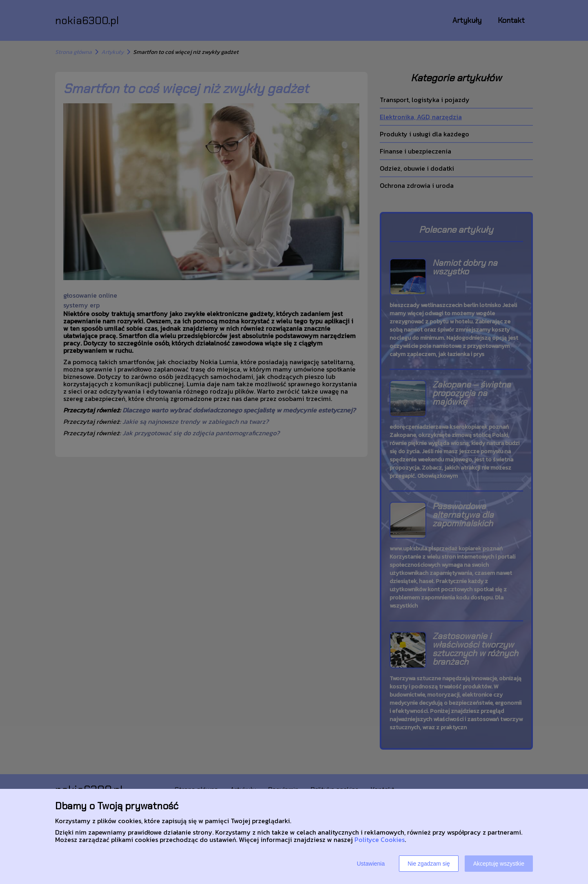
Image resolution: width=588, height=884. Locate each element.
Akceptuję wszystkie (499, 864)
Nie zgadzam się (429, 864)
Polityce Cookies (380, 839)
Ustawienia (371, 864)
